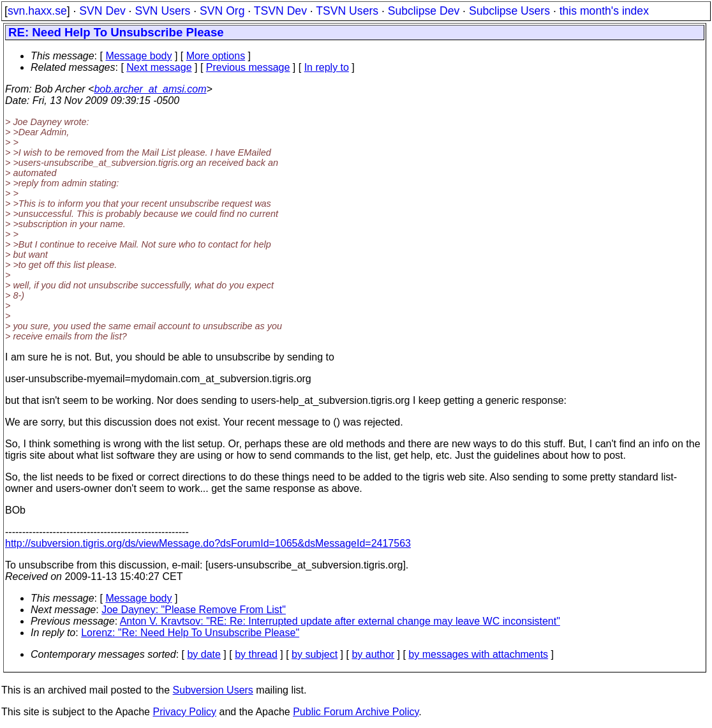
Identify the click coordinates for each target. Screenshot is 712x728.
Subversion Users (213, 690)
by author (373, 654)
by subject (315, 654)
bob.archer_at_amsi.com (150, 89)
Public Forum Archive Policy (356, 712)
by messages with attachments (478, 654)
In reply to (327, 67)
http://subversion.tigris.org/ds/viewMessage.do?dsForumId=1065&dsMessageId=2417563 (208, 543)
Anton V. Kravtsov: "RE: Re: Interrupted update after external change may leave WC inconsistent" (340, 621)
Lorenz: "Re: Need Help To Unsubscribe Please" (190, 633)
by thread (256, 654)
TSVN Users (347, 11)
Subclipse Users (509, 11)
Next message (159, 67)
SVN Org (222, 11)
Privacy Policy (184, 712)
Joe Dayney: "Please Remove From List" (194, 610)
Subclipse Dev (424, 11)
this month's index (604, 11)
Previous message (248, 67)
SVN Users (162, 11)
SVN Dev (102, 11)
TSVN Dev (280, 11)
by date (204, 654)
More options (216, 56)
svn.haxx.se (37, 11)
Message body (138, 56)
